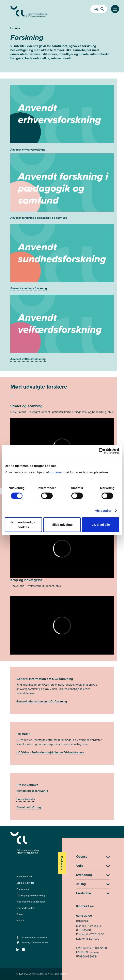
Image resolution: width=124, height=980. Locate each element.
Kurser (20, 914)
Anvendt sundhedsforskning (29, 288)
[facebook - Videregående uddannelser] (18, 938)
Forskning (15, 28)
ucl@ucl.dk (83, 921)
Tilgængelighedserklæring (31, 895)
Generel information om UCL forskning (42, 702)
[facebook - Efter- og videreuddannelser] (18, 944)
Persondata (23, 889)
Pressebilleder (26, 799)
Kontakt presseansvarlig (32, 791)
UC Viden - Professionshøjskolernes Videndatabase (50, 752)
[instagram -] (24, 951)
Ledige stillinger (25, 883)
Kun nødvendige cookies (23, 524)
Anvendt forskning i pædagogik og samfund (39, 218)
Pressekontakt (24, 877)
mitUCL (20, 921)
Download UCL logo (29, 807)
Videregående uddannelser (31, 902)
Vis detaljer (103, 511)
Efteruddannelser (26, 908)
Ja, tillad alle (101, 524)
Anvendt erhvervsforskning (28, 150)
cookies (56, 472)
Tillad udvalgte (62, 524)
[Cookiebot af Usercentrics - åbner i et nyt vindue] (102, 451)
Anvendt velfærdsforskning (28, 359)
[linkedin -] (18, 951)
